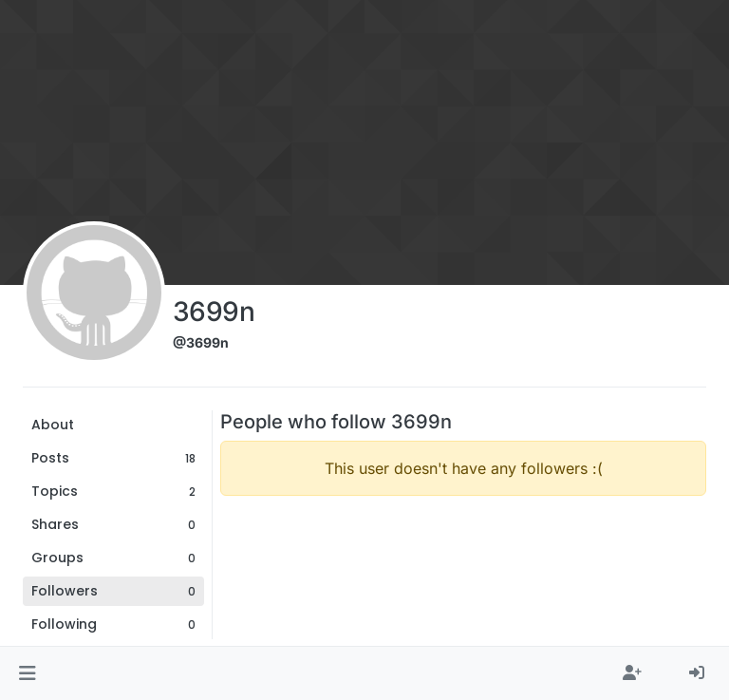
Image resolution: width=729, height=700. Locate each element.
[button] (27, 673)
